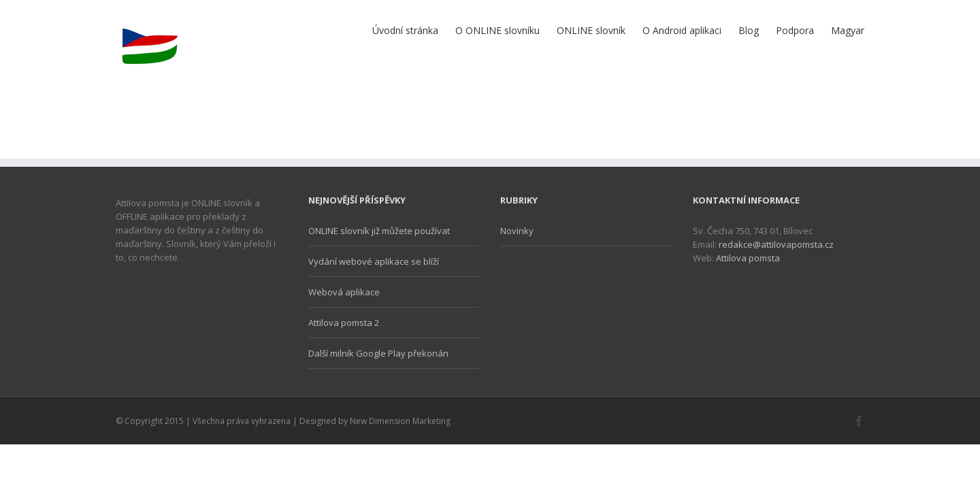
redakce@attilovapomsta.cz (776, 244)
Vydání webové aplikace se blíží (374, 261)
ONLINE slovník (537, 30)
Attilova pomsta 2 (344, 323)
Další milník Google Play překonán (378, 353)
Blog (721, 30)
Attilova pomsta (748, 258)
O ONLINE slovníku (429, 30)
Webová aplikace (344, 292)
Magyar (848, 30)
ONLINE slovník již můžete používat (379, 231)
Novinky (517, 231)
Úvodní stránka (324, 30)
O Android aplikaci (641, 30)
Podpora (781, 30)
